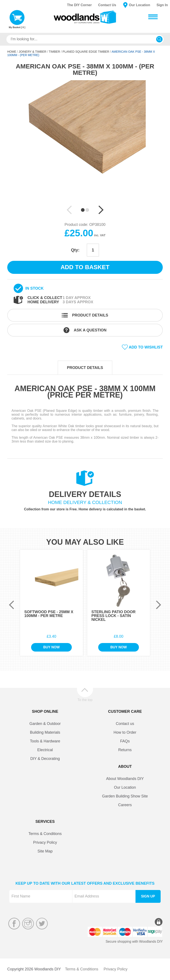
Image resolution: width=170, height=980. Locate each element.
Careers (125, 805)
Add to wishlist (146, 347)
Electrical (45, 750)
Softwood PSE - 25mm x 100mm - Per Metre (49, 614)
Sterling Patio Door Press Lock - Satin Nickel (113, 616)
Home (12, 52)
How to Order (125, 732)
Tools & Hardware (45, 741)
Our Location (140, 5)
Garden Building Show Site (125, 796)
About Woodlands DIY (125, 779)
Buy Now (51, 647)
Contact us (125, 724)
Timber (54, 52)
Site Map (45, 851)
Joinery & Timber (33, 52)
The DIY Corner (79, 5)
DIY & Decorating (45, 759)
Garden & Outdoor (45, 724)
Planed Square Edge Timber (86, 52)
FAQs (125, 741)
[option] (85, 144)
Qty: (75, 250)
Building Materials (45, 732)
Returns (125, 750)
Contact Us (107, 5)
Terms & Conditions (45, 834)
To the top (85, 700)
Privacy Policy (45, 842)
